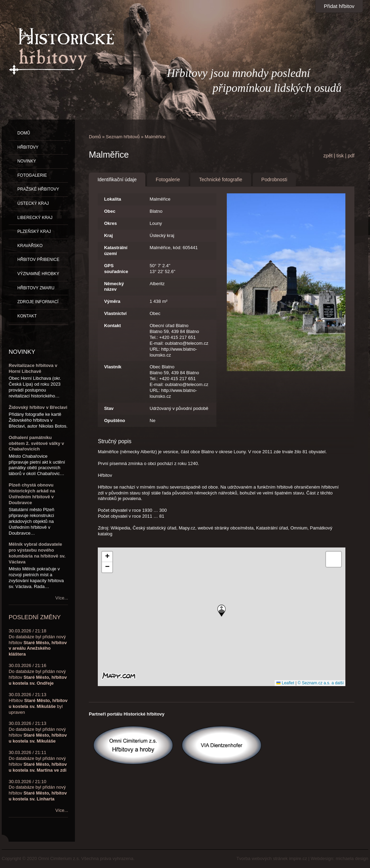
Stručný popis (115, 441)
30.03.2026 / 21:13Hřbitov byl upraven (38, 703)
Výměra (112, 301)
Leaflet (285, 683)
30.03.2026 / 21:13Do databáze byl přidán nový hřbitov (38, 732)
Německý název (114, 287)
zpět (328, 156)
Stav (109, 408)
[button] (222, 611)
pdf (351, 156)
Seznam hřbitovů (123, 137)
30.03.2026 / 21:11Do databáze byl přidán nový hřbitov (38, 761)
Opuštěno (115, 420)
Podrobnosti (274, 179)
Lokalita (113, 199)
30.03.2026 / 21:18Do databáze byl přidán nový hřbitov (38, 643)
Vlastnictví (115, 313)
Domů (95, 137)
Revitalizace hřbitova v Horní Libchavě (33, 368)
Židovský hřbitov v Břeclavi (38, 407)
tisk (340, 156)
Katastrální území (116, 251)
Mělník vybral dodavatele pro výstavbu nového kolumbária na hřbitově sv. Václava (37, 553)
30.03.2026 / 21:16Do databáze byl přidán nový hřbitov (38, 674)
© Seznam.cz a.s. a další (321, 683)
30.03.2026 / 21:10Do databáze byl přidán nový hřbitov (38, 790)
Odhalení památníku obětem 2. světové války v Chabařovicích (36, 443)
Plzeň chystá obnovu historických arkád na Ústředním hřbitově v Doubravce (32, 494)
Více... (62, 598)
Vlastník (113, 367)
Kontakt (112, 326)
